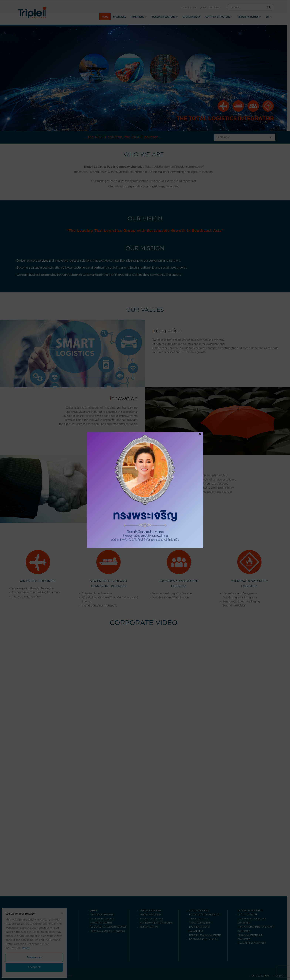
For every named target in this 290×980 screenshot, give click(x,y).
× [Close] (200, 434)
